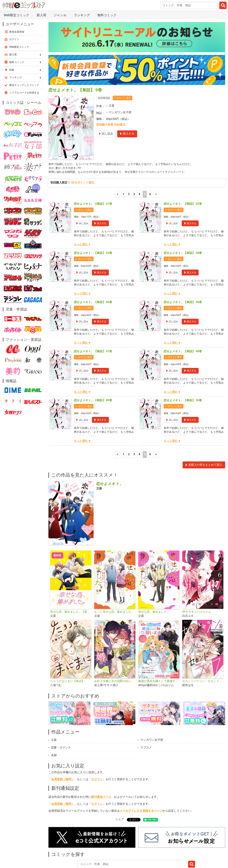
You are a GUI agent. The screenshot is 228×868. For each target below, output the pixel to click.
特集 (94, 849)
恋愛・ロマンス (61, 723)
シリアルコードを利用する (24, 67)
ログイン (97, 755)
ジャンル (110, 849)
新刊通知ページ (101, 773)
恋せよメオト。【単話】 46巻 (183, 278)
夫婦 (54, 731)
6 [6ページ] (150, 170)
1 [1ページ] (124, 170)
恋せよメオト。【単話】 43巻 (93, 228)
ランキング (76, 849)
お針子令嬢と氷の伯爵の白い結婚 (115, 657)
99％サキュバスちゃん (197, 587)
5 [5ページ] (145, 170)
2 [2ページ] (129, 170)
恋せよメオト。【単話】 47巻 (93, 327)
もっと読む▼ (82, 220)
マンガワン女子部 (120, 87)
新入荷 (57, 849)
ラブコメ (146, 723)
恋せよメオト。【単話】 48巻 (183, 327)
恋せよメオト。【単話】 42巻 (183, 179)
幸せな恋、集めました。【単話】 (71, 587)
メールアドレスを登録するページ (141, 786)
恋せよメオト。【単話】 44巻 (183, 228)
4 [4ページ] (139, 170)
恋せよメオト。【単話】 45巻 (93, 278)
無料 (126, 849)
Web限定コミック (19, 22)
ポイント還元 (124, 73)
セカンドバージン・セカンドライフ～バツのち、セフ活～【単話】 (203, 657)
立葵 (112, 80)
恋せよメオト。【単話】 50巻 (183, 376)
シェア (120, 795)
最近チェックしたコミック (154, 849)
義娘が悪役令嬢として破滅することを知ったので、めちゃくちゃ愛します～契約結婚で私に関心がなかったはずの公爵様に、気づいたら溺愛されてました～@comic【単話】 (159, 657)
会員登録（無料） (63, 755)
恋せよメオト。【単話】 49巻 (93, 376)
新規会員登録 (17, 6)
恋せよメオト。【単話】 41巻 (93, 179)
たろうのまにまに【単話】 (67, 657)
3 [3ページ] (134, 170)
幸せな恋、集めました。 (154, 587)
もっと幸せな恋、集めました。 (114, 587)
